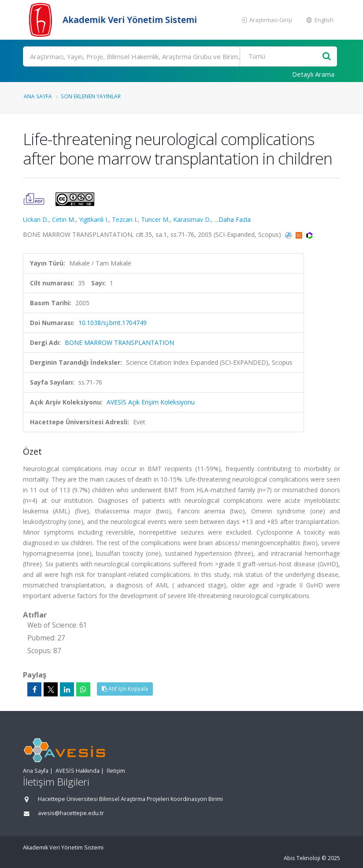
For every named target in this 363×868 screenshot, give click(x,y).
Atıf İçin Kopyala (125, 689)
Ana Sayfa (38, 96)
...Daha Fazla (233, 219)
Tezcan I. (125, 219)
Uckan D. (36, 219)
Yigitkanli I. (94, 219)
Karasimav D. (192, 219)
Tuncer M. (155, 219)
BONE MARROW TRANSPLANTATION (119, 342)
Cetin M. (64, 219)
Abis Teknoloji (302, 858)
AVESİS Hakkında (78, 771)
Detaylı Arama (313, 74)
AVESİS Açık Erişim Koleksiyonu (151, 402)
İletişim (116, 771)
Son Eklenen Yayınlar (91, 96)
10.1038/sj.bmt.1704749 (113, 323)
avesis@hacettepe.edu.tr (71, 813)
